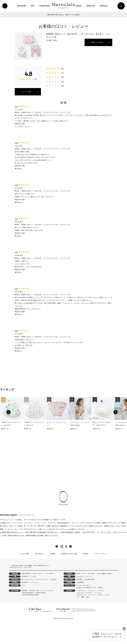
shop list (92, 6)
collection (45, 6)
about (80, 6)
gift (34, 6)
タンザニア (89, 614)
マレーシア (92, 616)
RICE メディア (81, 594)
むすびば (53, 600)
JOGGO (32, 611)
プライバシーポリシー (101, 575)
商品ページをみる (97, 43)
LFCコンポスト (38, 594)
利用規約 (86, 575)
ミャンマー (92, 611)
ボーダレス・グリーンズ (84, 597)
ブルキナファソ (82, 616)
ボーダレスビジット (42, 600)
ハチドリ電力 (49, 594)
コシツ (24, 606)
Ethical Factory (41, 614)
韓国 (83, 618)
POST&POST (26, 594)
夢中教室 (79, 600)
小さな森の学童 (89, 600)
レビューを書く (27, 92)
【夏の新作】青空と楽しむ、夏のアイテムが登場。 (63, 15)
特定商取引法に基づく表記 (69, 575)
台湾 (87, 618)
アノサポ (33, 597)
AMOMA (25, 611)
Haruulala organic (28, 614)
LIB (38, 611)
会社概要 (53, 575)
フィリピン (98, 614)
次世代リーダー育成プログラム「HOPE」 (90, 608)
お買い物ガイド (39, 575)
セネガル (100, 616)
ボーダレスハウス (28, 600)
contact (105, 6)
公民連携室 (80, 603)
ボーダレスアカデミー (84, 606)
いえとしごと (34, 603)
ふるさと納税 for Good (104, 594)
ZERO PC (25, 597)
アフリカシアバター (47, 611)
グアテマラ (101, 611)
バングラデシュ (82, 611)
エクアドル (80, 614)
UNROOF (25, 603)
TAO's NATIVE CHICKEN (30, 616)
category (23, 6)
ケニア (107, 616)
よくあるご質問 (24, 575)
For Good (91, 594)
